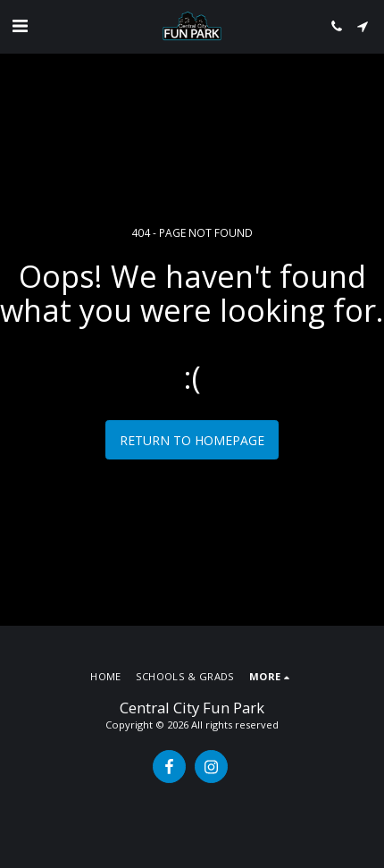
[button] (20, 25)
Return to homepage (192, 440)
